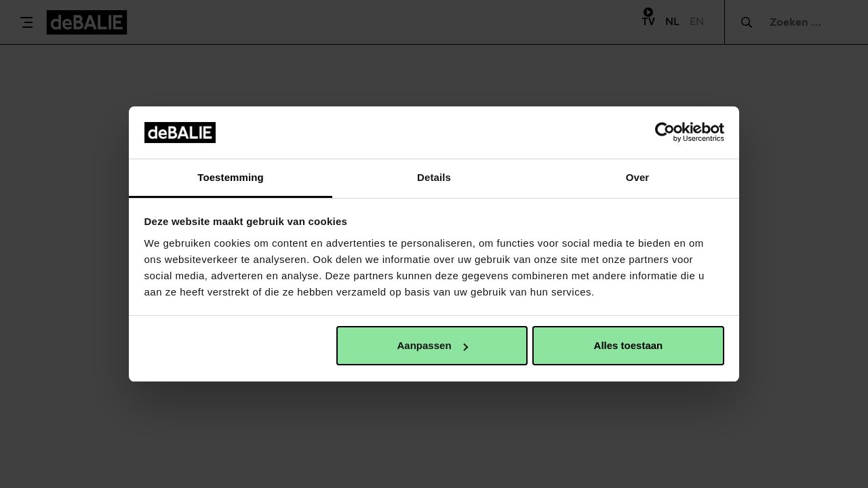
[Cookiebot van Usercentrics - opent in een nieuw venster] (665, 132)
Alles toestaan (629, 345)
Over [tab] (638, 177)
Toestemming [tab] (231, 177)
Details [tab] (434, 177)
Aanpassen (433, 345)
